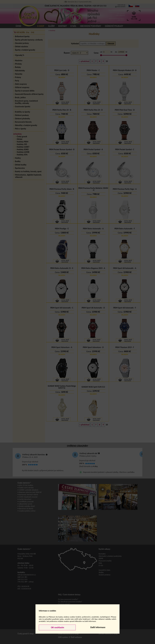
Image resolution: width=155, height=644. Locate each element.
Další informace (98, 627)
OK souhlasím (57, 627)
